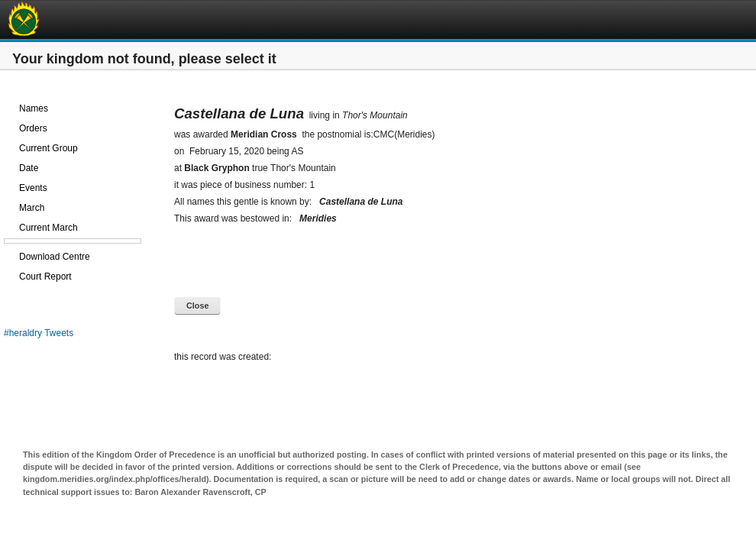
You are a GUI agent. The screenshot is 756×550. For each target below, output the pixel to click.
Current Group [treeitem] (48, 148)
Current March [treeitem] (48, 228)
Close (197, 306)
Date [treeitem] (29, 168)
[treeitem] (73, 89)
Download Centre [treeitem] (55, 257)
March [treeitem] (32, 208)
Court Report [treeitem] (45, 277)
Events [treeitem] (33, 188)
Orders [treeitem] (33, 128)
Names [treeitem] (34, 108)
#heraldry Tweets (39, 333)
